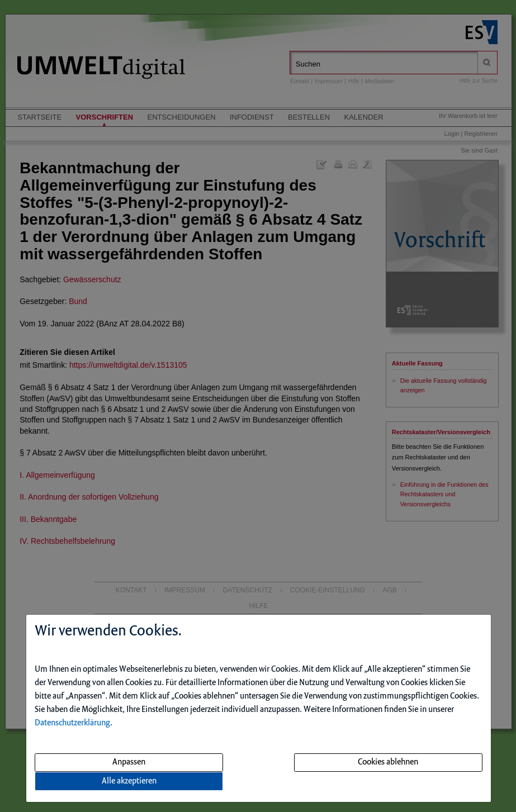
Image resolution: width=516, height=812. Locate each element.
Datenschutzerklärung (72, 723)
